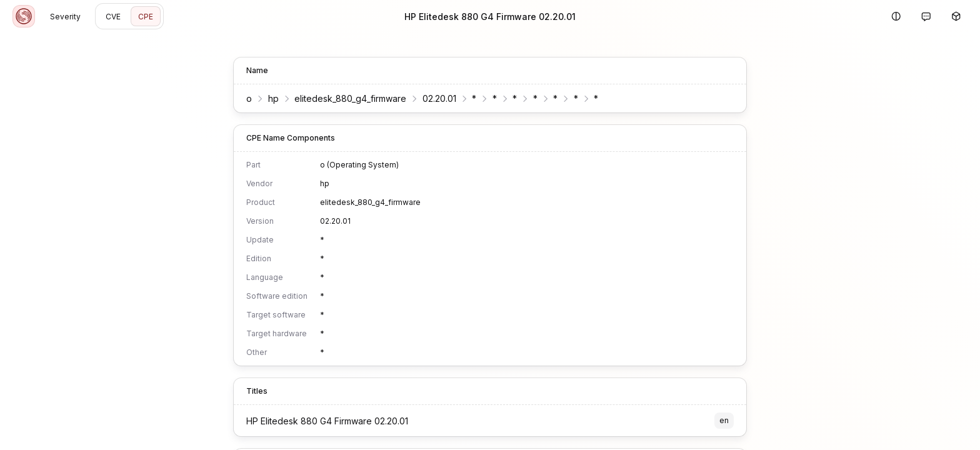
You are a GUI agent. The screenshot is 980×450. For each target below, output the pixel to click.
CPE (146, 17)
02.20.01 (439, 98)
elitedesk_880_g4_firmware (350, 98)
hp (273, 98)
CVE (113, 17)
